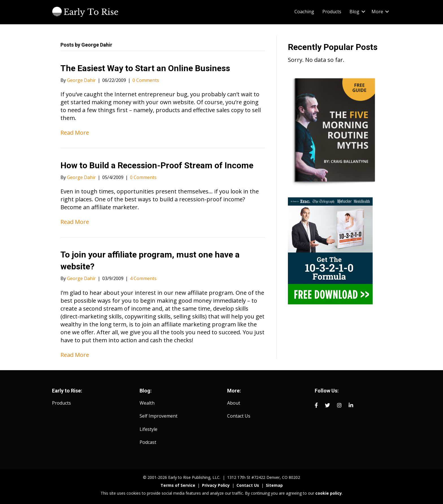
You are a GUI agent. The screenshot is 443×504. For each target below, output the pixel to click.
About (234, 403)
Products (332, 12)
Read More (75, 133)
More (377, 12)
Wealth (147, 403)
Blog (354, 12)
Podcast (148, 442)
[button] (363, 12)
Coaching (304, 12)
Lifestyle (148, 429)
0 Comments (146, 80)
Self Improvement (158, 416)
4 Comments (143, 278)
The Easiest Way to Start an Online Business (145, 68)
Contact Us (239, 416)
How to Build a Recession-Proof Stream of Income (157, 165)
